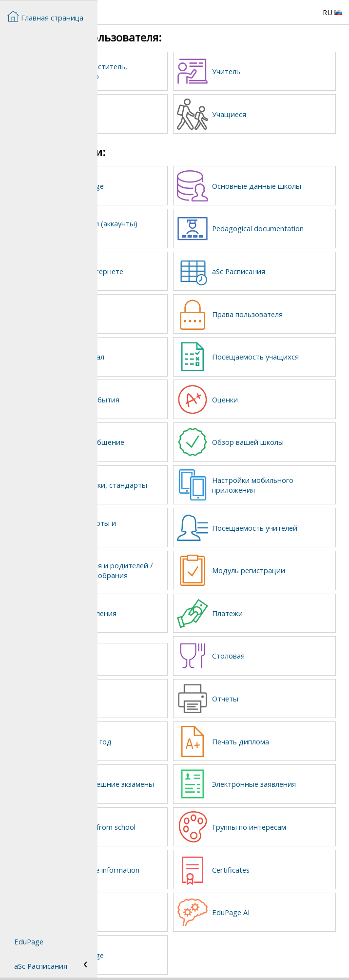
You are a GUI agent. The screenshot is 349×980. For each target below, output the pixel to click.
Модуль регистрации (298, 563)
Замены (155, 309)
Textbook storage (171, 943)
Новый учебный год (174, 735)
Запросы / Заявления (178, 609)
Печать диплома (290, 735)
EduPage (29, 941)
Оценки (275, 393)
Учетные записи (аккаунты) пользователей (169, 225)
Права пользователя (297, 309)
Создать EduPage (171, 184)
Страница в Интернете (161, 267)
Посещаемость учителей (288, 518)
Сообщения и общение (165, 434)
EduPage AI (281, 901)
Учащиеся (279, 113)
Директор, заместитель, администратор (169, 71)
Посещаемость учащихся (288, 351)
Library (153, 901)
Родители (158, 113)
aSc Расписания (288, 267)
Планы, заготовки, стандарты (173, 476)
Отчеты (275, 693)
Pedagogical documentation (287, 225)
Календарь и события (163, 393)
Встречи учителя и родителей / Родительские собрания (174, 563)
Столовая (278, 651)
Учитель (276, 71)
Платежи (277, 609)
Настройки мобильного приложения (283, 476)
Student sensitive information (169, 860)
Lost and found (159, 654)
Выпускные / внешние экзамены (174, 776)
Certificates (281, 860)
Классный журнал (172, 351)
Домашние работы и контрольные (177, 518)
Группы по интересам (280, 818)
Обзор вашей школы (298, 434)
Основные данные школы (294, 184)
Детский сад (163, 693)
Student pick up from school (176, 818)
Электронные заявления (285, 776)
